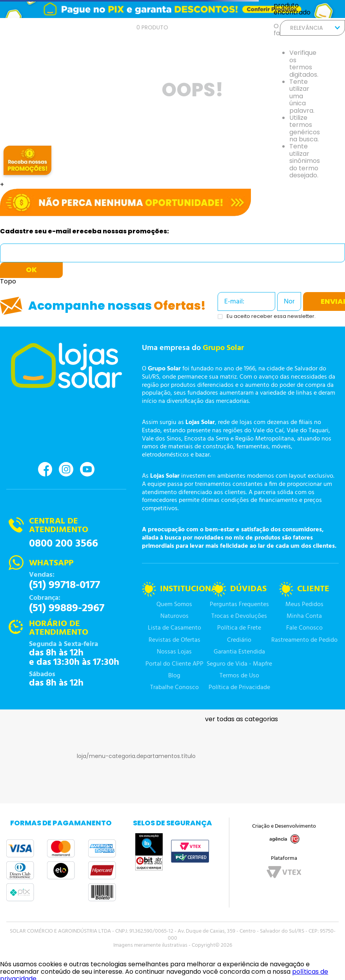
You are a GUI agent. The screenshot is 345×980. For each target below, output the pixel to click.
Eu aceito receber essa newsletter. (271, 317)
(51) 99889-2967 (67, 608)
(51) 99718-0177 (64, 585)
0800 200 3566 (64, 544)
